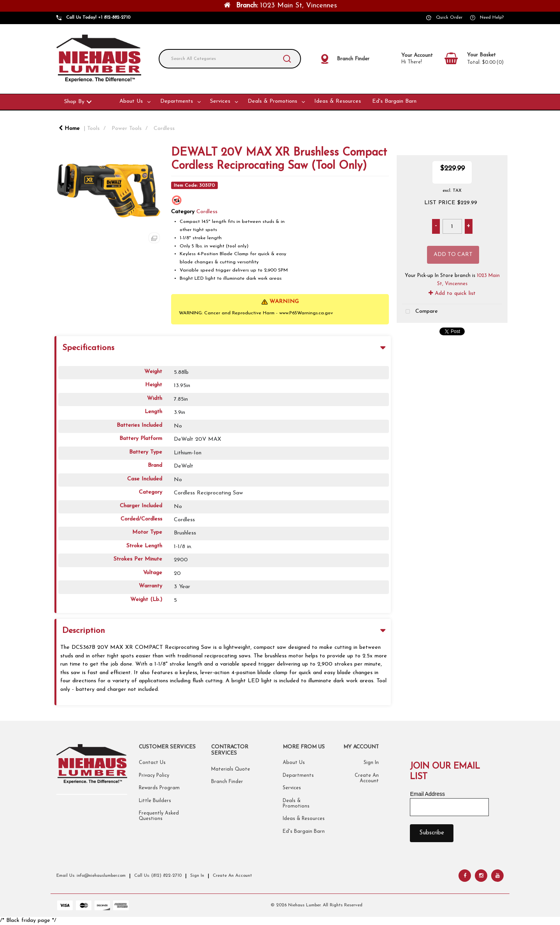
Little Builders (155, 801)
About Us (131, 101)
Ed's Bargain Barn (394, 101)
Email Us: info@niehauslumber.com (91, 876)
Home (69, 129)
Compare (420, 312)
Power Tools (127, 129)
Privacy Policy (154, 776)
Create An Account (232, 876)
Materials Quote (231, 769)
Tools (93, 129)
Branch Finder (227, 782)
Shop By (74, 102)
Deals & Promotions (272, 101)
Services (220, 101)
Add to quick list (452, 293)
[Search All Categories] (230, 59)
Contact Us (152, 763)
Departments (177, 101)
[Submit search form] (287, 59)
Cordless (164, 129)
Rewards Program (159, 788)
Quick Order (449, 18)
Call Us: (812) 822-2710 (158, 876)
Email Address (427, 794)
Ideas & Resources (338, 101)
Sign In (371, 763)
